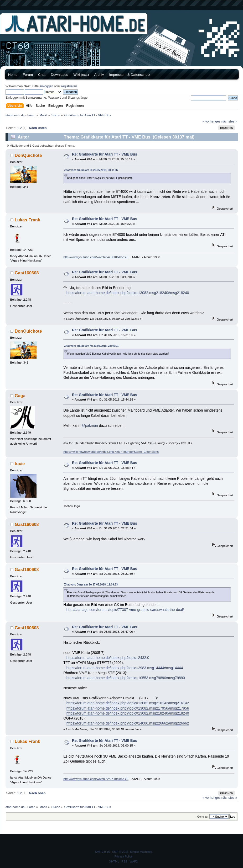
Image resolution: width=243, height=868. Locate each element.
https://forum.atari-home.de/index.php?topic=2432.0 (108, 658)
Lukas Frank (27, 220)
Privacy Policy (123, 856)
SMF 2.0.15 (102, 852)
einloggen (46, 86)
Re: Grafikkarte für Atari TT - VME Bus (105, 154)
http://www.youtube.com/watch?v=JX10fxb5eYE (96, 257)
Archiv (99, 75)
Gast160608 (27, 273)
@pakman (90, 426)
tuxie (20, 464)
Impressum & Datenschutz (130, 75)
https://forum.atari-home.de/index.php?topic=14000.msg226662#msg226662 (128, 723)
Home (13, 75)
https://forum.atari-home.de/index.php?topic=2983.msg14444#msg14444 (125, 668)
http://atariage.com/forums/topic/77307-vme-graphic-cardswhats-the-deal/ (125, 610)
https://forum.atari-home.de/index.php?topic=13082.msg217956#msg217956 (128, 708)
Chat (42, 75)
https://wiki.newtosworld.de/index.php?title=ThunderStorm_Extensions (111, 452)
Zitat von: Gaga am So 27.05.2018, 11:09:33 (91, 585)
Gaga (20, 396)
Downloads (59, 75)
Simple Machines (141, 852)
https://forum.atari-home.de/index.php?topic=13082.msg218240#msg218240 (128, 293)
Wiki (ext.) (81, 75)
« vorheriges (211, 121)
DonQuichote (28, 155)
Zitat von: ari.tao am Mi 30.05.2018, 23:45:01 (91, 346)
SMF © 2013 (120, 852)
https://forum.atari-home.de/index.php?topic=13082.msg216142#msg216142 (128, 703)
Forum (28, 75)
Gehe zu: (203, 817)
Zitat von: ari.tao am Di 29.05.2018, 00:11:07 (91, 170)
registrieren (69, 86)
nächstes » (229, 121)
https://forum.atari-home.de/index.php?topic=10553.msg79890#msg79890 (126, 678)
